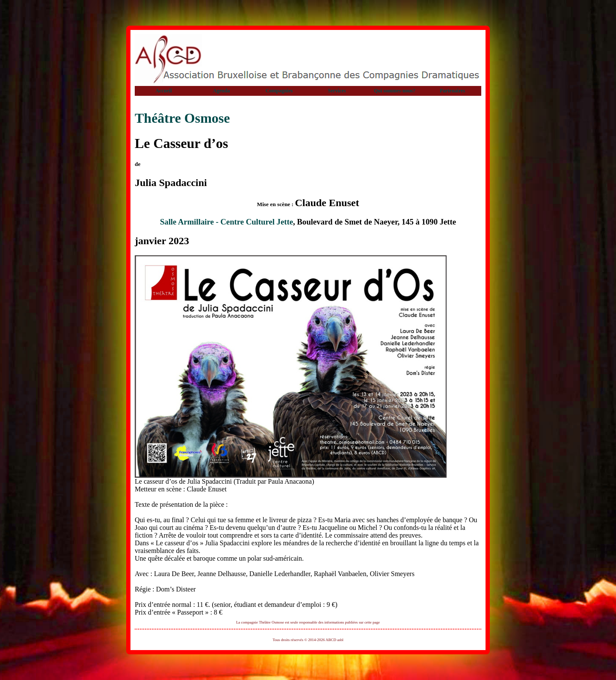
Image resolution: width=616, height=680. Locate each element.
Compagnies (279, 91)
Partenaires (452, 91)
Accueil (164, 91)
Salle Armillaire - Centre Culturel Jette (227, 222)
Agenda (221, 91)
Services (337, 91)
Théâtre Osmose (182, 118)
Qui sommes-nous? (395, 91)
